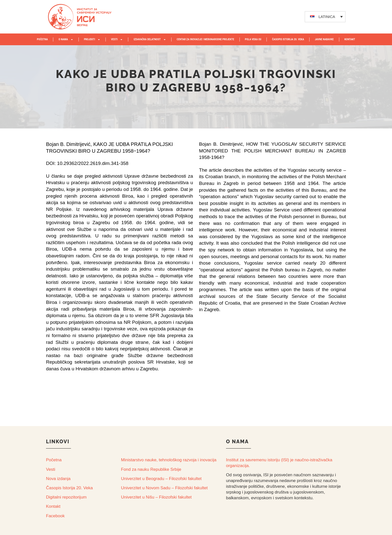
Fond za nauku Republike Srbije (151, 469)
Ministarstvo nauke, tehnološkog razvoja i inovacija (169, 460)
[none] (325, 17)
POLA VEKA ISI (253, 39)
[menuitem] (325, 17)
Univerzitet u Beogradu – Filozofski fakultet (161, 479)
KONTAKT (350, 39)
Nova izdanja (58, 479)
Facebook (55, 516)
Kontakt (53, 506)
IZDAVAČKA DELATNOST (150, 40)
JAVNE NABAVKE (324, 39)
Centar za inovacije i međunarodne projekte (205, 39)
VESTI (117, 40)
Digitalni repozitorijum (66, 497)
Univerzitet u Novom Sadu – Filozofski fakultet (164, 488)
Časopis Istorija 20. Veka (69, 488)
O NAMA (66, 40)
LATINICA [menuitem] (327, 17)
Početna (54, 460)
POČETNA (42, 39)
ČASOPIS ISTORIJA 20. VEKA (288, 39)
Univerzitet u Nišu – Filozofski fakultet (156, 497)
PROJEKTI (92, 40)
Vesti (51, 469)
